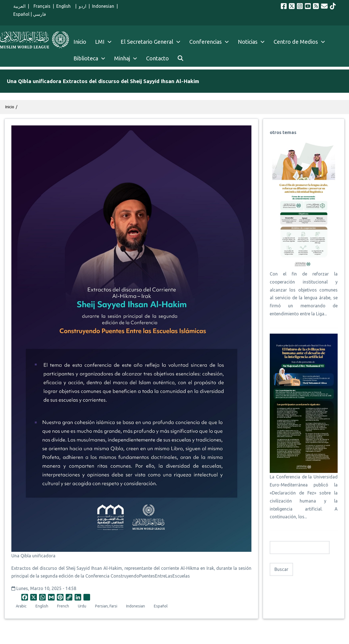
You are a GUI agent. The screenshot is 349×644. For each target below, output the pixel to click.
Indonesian (103, 6)
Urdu (82, 606)
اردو (82, 6)
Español (21, 14)
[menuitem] (180, 58)
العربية (19, 6)
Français (41, 6)
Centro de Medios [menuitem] (296, 42)
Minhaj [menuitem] (122, 58)
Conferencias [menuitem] (206, 42)
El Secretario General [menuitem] (153, 42)
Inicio (10, 107)
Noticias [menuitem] (248, 42)
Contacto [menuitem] (157, 58)
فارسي (40, 14)
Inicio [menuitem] (80, 42)
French (63, 606)
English (65, 6)
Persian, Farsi (106, 606)
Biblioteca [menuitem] (86, 58)
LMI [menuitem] (106, 42)
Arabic (21, 606)
